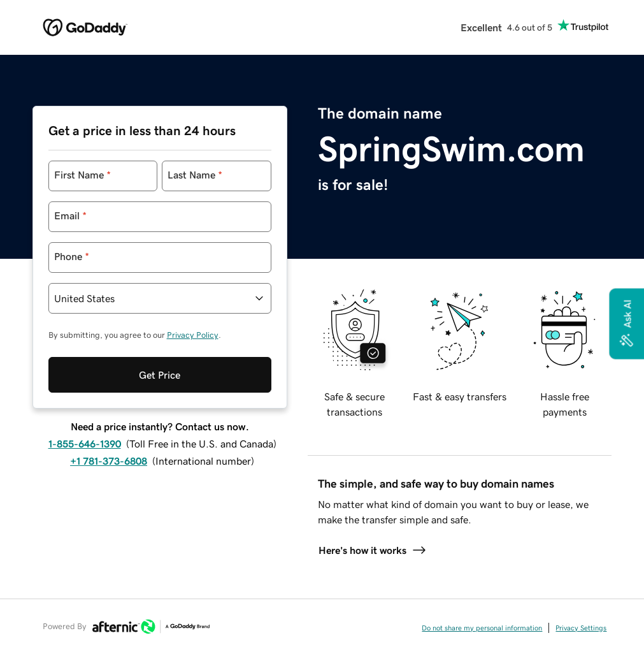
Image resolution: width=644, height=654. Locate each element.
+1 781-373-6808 (109, 461)
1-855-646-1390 (85, 444)
